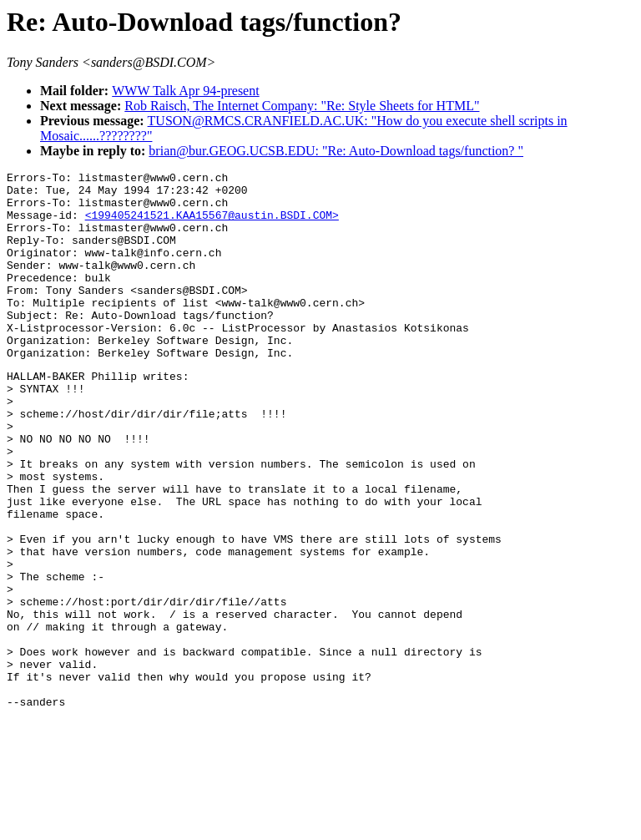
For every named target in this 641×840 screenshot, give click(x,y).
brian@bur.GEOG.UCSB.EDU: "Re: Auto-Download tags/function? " (336, 151)
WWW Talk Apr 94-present (185, 91)
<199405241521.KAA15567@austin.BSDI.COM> (212, 225)
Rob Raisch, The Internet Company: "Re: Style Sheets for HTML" (302, 106)
